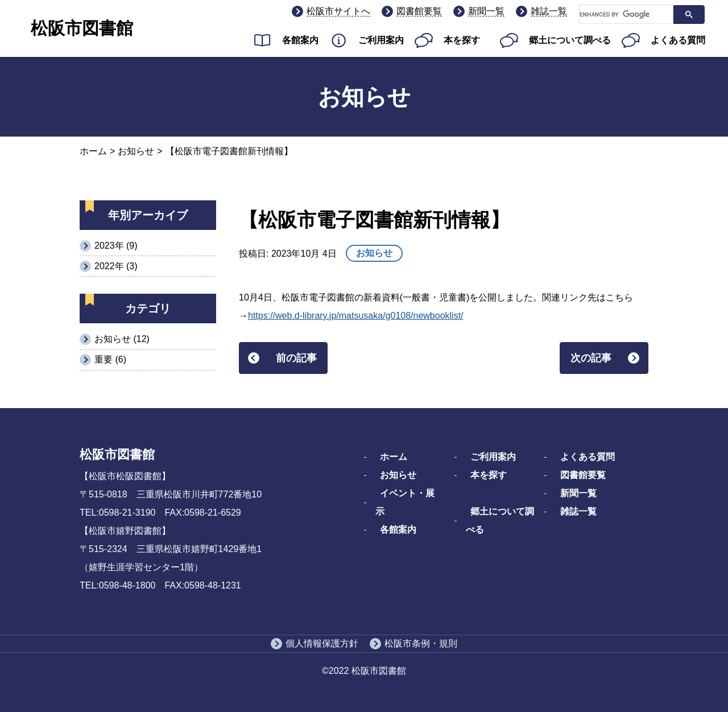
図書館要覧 (419, 11)
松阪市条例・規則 (421, 643)
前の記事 (296, 358)
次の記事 (591, 358)
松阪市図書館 (82, 28)
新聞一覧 (486, 11)
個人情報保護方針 (322, 643)
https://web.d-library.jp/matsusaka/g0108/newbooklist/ (356, 316)
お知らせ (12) (122, 339)
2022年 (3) (116, 266)
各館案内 (300, 40)
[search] (625, 15)
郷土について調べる (570, 40)
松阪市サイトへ (338, 11)
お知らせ (136, 151)
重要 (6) (110, 359)
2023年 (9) (116, 246)
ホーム (93, 151)
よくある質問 (678, 40)
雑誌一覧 (549, 11)
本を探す (462, 40)
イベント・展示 (405, 502)
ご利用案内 (381, 40)
